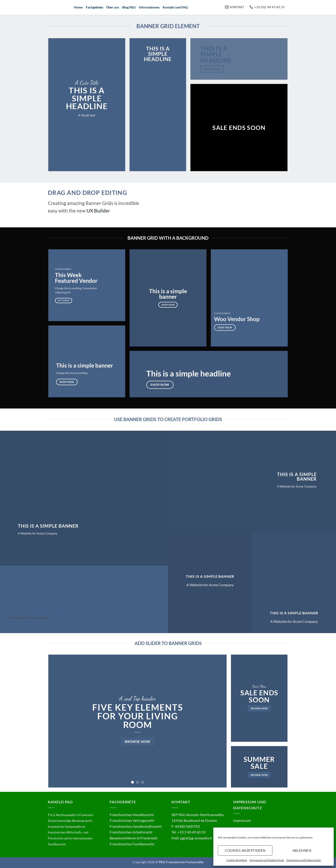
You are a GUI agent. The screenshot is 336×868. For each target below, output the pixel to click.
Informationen (149, 7)
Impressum (242, 820)
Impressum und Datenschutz (267, 860)
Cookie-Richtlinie (237, 860)
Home (78, 7)
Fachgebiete (94, 7)
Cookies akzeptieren (245, 850)
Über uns (113, 7)
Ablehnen (302, 850)
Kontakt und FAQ (175, 7)
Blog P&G (129, 7)
